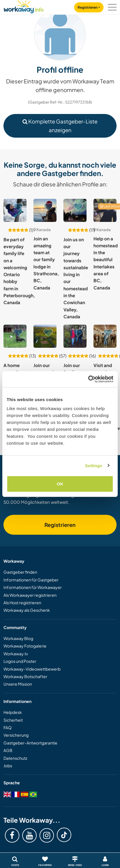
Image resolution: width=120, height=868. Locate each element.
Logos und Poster (20, 661)
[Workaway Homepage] (24, 6)
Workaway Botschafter (25, 676)
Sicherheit (13, 720)
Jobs (8, 766)
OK (60, 484)
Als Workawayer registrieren (30, 595)
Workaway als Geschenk (27, 610)
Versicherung (16, 735)
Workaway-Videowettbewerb (32, 669)
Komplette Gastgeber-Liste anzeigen (60, 126)
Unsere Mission (18, 684)
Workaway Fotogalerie (25, 646)
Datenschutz (15, 758)
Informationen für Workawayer (33, 587)
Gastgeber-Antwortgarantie (30, 743)
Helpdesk (13, 712)
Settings (94, 466)
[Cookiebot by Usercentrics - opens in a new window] (88, 379)
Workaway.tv (16, 654)
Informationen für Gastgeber (31, 580)
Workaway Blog (18, 638)
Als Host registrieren (22, 603)
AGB (8, 750)
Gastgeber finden (20, 572)
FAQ (7, 727)
